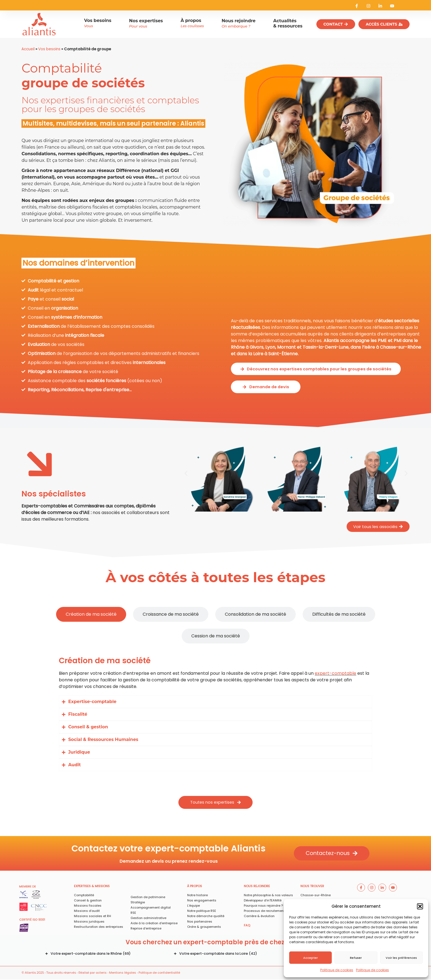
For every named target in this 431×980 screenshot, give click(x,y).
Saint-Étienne (283, 352)
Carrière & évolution (259, 917)
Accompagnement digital (151, 908)
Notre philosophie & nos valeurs (268, 896)
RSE (133, 914)
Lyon (270, 346)
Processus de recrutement (264, 912)
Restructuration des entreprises (99, 927)
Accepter (310, 958)
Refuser (356, 958)
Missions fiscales (88, 906)
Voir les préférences (401, 958)
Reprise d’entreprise (146, 929)
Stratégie (138, 903)
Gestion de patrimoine (148, 898)
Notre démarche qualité (206, 917)
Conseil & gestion (88, 901)
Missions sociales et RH (92, 917)
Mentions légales (123, 973)
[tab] (91, 614)
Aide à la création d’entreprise (154, 924)
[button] (420, 906)
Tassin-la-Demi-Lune (326, 346)
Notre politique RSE (202, 912)
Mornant (286, 346)
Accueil (28, 49)
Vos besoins (49, 49)
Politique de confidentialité (159, 973)
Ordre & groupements (204, 927)
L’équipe (194, 906)
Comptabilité (84, 896)
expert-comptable (335, 673)
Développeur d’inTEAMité (263, 901)
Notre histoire (197, 896)
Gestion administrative (148, 919)
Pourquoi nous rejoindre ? (263, 906)
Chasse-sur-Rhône (400, 346)
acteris (101, 973)
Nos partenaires (200, 922)
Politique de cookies (337, 970)
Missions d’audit (87, 912)
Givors (256, 346)
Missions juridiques (89, 922)
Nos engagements (202, 901)
